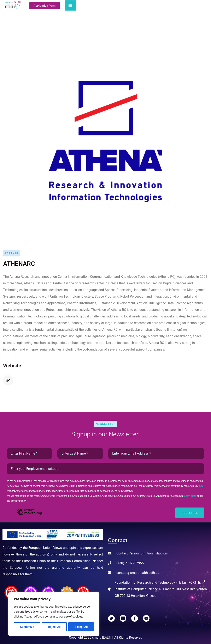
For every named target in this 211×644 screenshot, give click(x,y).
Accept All (81, 627)
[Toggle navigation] (71, 5)
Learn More (191, 496)
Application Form (45, 6)
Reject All (54, 627)
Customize (27, 627)
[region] (54, 614)
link (201, 486)
